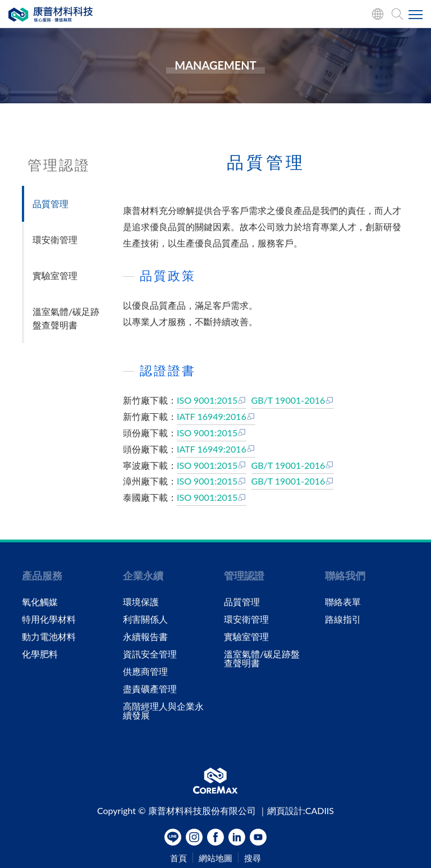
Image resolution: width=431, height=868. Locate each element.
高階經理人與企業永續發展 (163, 711)
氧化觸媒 (40, 602)
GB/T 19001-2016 (293, 400)
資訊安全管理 (150, 654)
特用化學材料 (49, 619)
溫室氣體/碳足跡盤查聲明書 (66, 318)
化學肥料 (40, 654)
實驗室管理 (55, 275)
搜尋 (253, 858)
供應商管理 (145, 671)
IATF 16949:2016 (216, 416)
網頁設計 (285, 810)
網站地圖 (215, 858)
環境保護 (141, 602)
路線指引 (343, 619)
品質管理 (51, 204)
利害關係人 (145, 619)
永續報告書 (145, 637)
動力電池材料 (49, 637)
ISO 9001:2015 (212, 400)
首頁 (178, 858)
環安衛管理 (55, 239)
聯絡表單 (343, 602)
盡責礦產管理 (150, 689)
